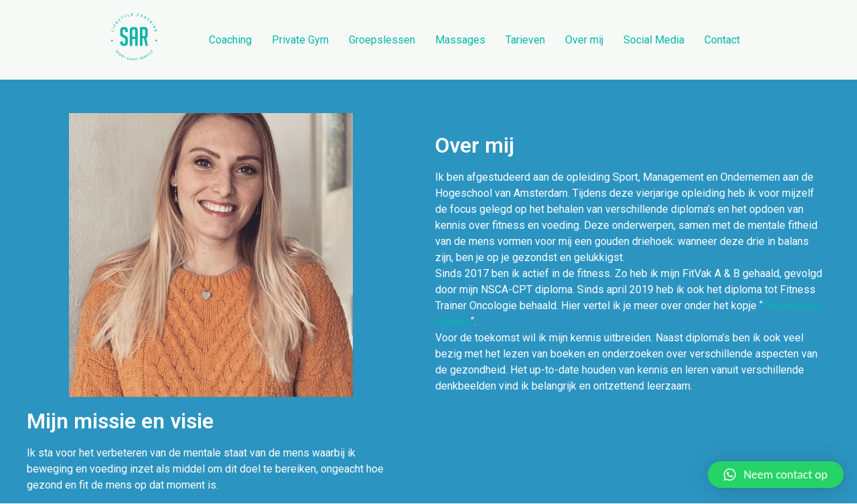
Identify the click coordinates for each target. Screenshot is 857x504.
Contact (722, 40)
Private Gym (300, 40)
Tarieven (525, 40)
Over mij (584, 40)
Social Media (654, 40)
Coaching (230, 40)
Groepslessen (382, 40)
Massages (460, 40)
